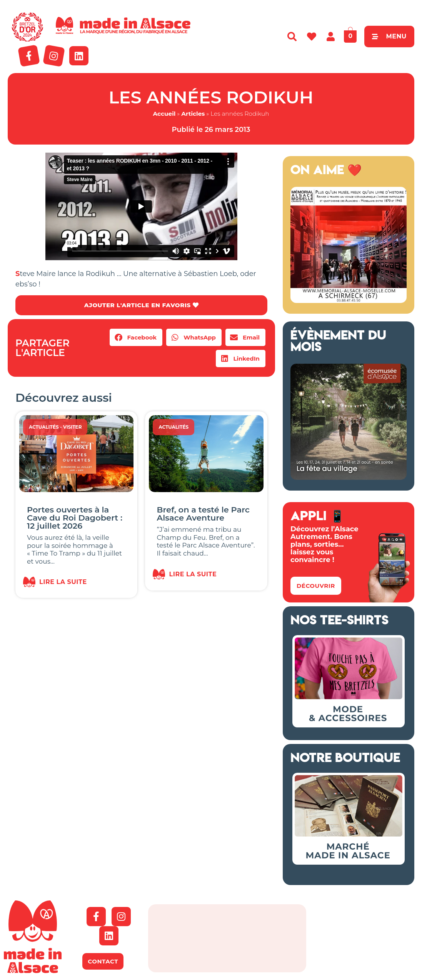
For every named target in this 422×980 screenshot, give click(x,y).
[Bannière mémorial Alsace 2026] (349, 301)
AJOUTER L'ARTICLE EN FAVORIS (141, 305)
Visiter (73, 428)
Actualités (44, 428)
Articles (193, 114)
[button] (136, 338)
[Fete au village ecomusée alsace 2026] (349, 478)
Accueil (164, 114)
